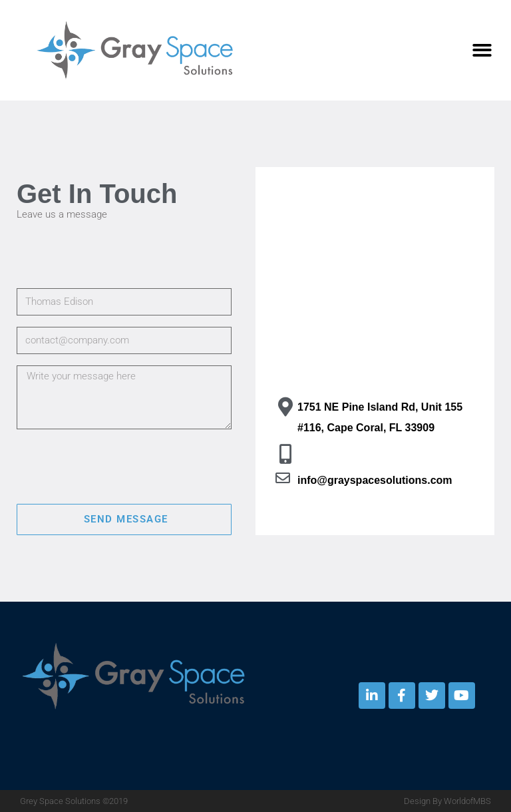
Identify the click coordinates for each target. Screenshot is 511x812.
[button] (483, 50)
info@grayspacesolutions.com (375, 480)
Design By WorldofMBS (447, 801)
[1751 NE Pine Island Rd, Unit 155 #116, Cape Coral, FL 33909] (285, 407)
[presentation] (118, 467)
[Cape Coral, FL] (375, 298)
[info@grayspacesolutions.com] (283, 478)
